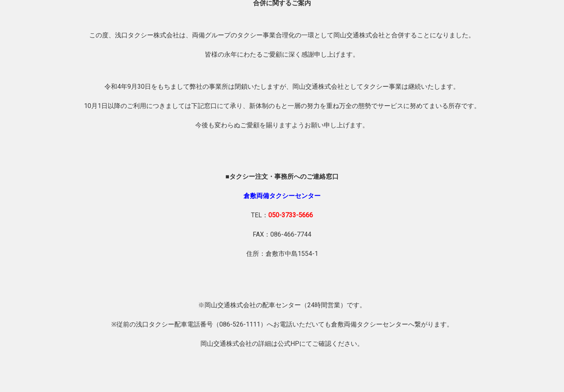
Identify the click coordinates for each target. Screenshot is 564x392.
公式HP (288, 344)
